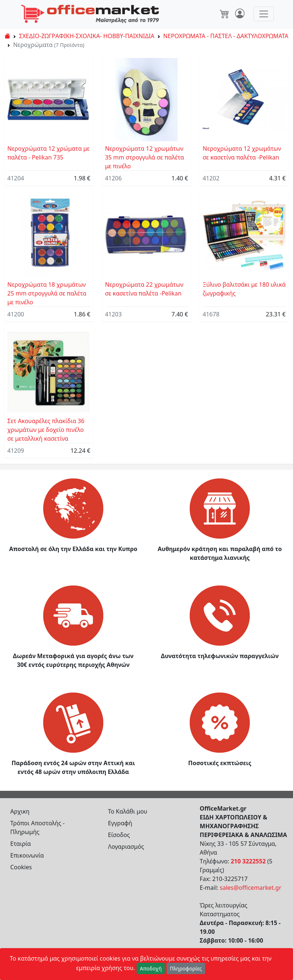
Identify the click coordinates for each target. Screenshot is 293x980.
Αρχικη (20, 811)
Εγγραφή (120, 823)
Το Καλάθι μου (128, 811)
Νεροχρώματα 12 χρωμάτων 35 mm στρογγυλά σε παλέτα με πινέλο (145, 157)
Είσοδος (119, 835)
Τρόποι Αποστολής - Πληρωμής (38, 827)
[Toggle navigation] (264, 14)
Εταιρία (21, 844)
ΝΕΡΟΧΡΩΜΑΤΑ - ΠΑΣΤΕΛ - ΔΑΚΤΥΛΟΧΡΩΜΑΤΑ (226, 36)
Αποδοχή (151, 968)
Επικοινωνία (27, 855)
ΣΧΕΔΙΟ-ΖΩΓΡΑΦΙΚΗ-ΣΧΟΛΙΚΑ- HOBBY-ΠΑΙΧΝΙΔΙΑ (87, 36)
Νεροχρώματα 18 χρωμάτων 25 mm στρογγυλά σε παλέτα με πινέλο (47, 293)
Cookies (21, 867)
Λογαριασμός (126, 847)
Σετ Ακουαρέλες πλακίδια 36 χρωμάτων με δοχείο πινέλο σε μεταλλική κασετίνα (46, 430)
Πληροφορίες (186, 968)
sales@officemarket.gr (251, 888)
